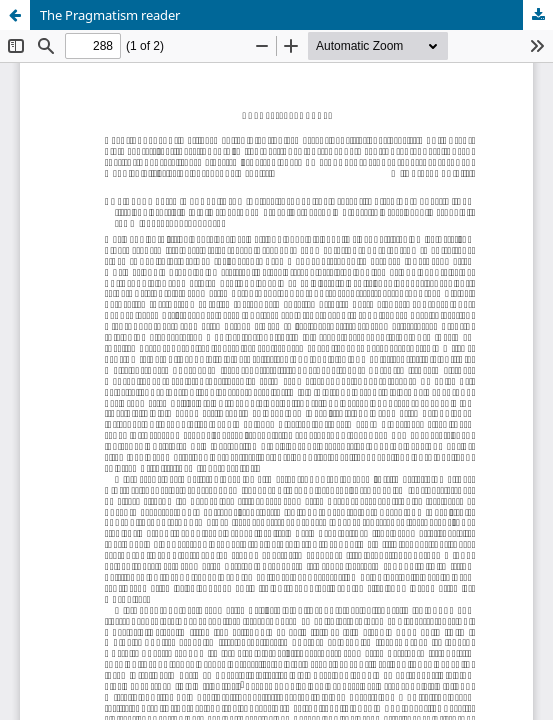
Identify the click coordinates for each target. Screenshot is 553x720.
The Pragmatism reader (110, 15)
